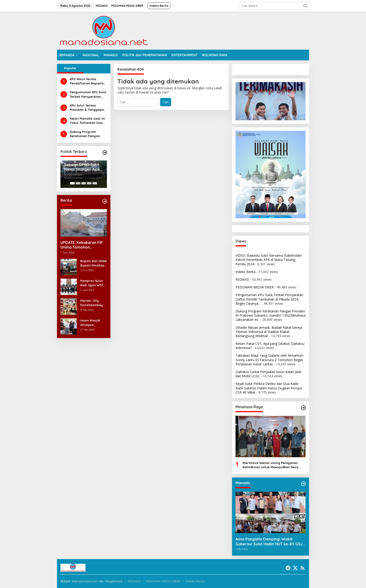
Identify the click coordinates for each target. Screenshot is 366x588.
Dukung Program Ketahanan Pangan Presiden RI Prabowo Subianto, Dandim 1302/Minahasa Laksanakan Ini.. (86, 134)
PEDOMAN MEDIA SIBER (255, 287)
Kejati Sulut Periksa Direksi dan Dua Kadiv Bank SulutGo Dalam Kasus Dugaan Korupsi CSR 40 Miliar (269, 388)
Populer (70, 68)
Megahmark (114, 581)
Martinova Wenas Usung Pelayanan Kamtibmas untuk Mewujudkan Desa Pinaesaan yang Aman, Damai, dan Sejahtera (270, 465)
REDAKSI (242, 279)
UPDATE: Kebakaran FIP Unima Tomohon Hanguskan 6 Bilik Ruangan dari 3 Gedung (82, 245)
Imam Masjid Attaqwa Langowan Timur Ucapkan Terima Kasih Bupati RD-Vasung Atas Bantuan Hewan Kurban (93, 323)
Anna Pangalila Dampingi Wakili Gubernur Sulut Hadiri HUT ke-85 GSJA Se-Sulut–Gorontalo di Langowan (270, 542)
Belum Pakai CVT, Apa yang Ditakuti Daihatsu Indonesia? (270, 346)
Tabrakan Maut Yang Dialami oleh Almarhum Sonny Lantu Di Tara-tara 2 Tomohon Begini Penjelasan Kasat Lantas (269, 360)
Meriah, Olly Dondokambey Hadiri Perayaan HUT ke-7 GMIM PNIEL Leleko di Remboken (93, 303)
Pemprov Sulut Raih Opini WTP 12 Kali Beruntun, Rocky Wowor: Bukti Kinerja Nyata (93, 283)
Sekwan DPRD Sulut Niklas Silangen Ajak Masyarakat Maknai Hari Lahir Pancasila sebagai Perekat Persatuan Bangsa (82, 167)
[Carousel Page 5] (95, 183)
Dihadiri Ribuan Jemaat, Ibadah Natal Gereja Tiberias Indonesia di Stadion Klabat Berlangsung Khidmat (269, 332)
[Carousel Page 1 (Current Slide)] (72, 183)
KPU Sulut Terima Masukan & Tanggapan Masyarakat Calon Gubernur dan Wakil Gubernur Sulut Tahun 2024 (88, 108)
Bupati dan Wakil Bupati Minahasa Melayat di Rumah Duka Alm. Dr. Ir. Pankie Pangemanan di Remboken (93, 263)
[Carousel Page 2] (78, 183)
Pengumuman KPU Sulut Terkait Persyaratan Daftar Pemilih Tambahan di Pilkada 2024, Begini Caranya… (88, 94)
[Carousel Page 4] (89, 183)
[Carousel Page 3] (84, 183)
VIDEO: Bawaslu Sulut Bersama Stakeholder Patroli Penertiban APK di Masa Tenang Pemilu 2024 (269, 260)
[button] (305, 6)
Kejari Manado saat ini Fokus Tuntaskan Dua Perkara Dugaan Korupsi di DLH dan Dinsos (87, 121)
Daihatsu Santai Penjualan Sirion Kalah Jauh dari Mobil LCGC (268, 374)
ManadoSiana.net (85, 581)
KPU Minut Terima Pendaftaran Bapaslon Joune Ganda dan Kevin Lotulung (88, 81)
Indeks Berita (245, 272)
